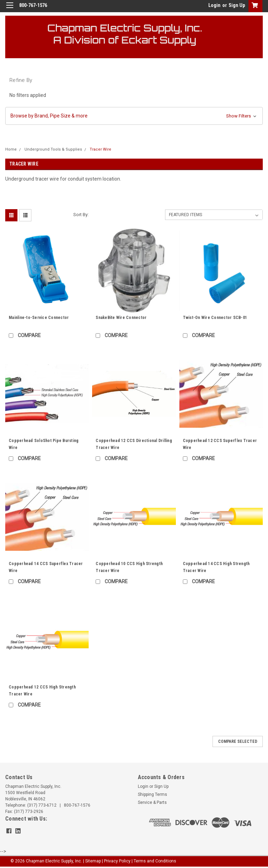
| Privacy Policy (116, 861)
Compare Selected (238, 741)
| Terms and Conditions (154, 861)
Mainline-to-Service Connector (39, 318)
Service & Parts (152, 802)
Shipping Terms (152, 794)
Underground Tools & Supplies (53, 149)
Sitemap (93, 861)
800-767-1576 (77, 805)
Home (11, 149)
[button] (134, 116)
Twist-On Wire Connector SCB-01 (215, 318)
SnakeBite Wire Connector (121, 318)
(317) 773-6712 (42, 805)
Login (214, 5)
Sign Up (237, 5)
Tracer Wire (100, 149)
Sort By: (81, 215)
